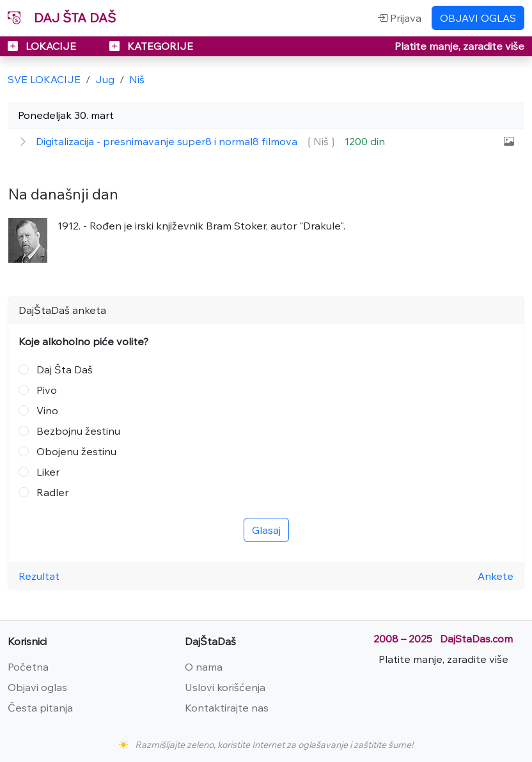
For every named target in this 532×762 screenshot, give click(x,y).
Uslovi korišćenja (225, 687)
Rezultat (39, 576)
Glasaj (266, 530)
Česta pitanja (40, 708)
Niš (137, 79)
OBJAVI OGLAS (478, 18)
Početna (28, 667)
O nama (204, 667)
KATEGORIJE (151, 46)
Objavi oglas (37, 687)
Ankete (496, 576)
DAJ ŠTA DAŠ (62, 18)
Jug (105, 79)
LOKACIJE (43, 46)
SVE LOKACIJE (44, 79)
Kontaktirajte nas (227, 708)
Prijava (399, 18)
